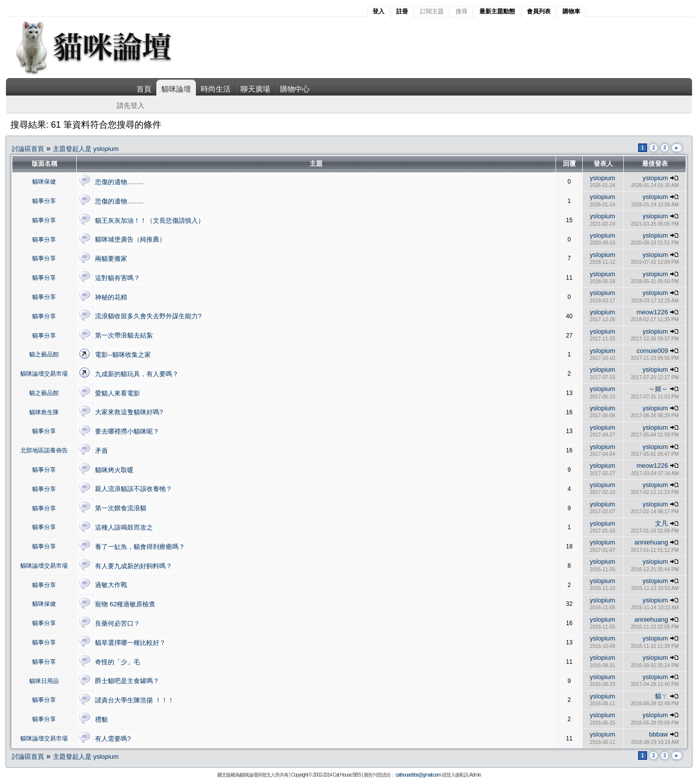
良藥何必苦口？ (117, 623)
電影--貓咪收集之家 (123, 355)
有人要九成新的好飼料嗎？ (134, 566)
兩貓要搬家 (111, 259)
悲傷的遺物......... (119, 182)
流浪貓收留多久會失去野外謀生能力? (148, 316)
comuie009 (652, 351)
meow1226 (652, 312)
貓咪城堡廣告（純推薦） (130, 239)
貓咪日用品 (44, 681)
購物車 (571, 11)
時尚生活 (216, 89)
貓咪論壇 (176, 89)
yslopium (602, 178)
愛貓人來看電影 (117, 393)
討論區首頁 (28, 149)
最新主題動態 (497, 11)
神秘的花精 (111, 297)
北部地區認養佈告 (44, 450)
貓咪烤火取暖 (114, 470)
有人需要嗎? (113, 739)
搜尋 (462, 11)
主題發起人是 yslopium (86, 149)
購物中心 (295, 89)
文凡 (661, 523)
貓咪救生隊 (44, 412)
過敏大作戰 (111, 585)
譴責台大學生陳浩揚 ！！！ (135, 700)
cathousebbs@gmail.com (418, 775)
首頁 (144, 89)
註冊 (402, 11)
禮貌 (101, 719)
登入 (378, 11)
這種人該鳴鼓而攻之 (124, 527)
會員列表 (539, 11)
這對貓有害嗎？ (117, 278)
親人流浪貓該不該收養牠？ (134, 489)
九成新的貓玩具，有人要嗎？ (137, 374)
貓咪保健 (44, 182)
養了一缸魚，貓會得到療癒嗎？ (140, 547)
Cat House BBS (347, 775)
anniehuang (651, 542)
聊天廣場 (255, 89)
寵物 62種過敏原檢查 (125, 604)
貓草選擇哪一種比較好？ (130, 643)
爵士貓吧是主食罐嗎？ (127, 681)
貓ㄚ (661, 696)
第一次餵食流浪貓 (121, 508)
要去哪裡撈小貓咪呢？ (127, 431)
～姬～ (658, 389)
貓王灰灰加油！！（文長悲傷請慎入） (150, 220)
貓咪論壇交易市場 (44, 374)
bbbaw (658, 734)
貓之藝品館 (44, 354)
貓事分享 (44, 201)
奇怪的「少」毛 (117, 662)
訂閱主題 (432, 11)
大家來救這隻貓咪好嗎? (129, 412)
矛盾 (101, 451)
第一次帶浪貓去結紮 (124, 335)
